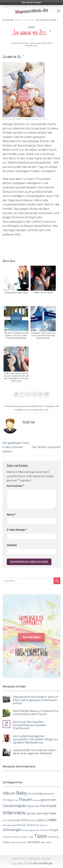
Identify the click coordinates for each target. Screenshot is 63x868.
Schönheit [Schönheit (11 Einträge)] (44, 830)
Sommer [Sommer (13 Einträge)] (8, 837)
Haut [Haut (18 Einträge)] (30, 806)
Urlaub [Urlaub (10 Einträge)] (13, 843)
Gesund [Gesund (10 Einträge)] (36, 800)
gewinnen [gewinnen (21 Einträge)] (49, 800)
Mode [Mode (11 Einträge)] (13, 825)
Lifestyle (29, 20)
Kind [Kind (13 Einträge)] (9, 820)
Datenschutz (19, 859)
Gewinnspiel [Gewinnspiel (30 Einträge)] (14, 806)
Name (11, 515)
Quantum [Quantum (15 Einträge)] (33, 825)
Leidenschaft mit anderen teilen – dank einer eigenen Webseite (35, 752)
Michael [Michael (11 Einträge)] (6, 825)
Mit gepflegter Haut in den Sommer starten (16, 447)
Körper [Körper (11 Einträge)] (33, 820)
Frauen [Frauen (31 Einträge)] (26, 799)
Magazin (19, 20)
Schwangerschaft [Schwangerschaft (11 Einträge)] (31, 830)
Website (12, 545)
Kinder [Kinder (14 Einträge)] (17, 820)
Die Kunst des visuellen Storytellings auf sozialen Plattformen (30, 725)
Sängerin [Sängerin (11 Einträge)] (24, 837)
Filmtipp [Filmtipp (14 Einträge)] (8, 800)
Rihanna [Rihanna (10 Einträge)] (44, 825)
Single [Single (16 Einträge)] (54, 830)
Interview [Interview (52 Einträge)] (14, 813)
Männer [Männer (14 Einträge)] (21, 825)
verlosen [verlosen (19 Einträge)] (34, 842)
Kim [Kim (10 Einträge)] (4, 820)
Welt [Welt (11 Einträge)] (43, 842)
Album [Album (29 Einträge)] (9, 793)
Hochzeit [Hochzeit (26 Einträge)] (48, 806)
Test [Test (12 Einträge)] (31, 837)
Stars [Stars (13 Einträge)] (16, 837)
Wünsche (38, 410)
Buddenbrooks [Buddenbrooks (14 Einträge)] (45, 794)
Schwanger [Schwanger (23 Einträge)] (12, 830)
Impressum (34, 859)
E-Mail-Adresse (17, 530)
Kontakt (46, 859)
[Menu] (58, 11)
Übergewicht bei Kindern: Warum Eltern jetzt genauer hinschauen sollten (35, 700)
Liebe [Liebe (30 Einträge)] (51, 820)
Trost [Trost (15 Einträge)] (6, 842)
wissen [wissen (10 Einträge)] (49, 843)
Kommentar (15, 486)
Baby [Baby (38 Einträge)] (22, 793)
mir (30, 410)
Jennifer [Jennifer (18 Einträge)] (43, 813)
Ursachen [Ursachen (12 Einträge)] (21, 842)
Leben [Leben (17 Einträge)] (41, 820)
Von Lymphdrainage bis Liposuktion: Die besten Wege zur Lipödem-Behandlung (35, 739)
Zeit (46, 410)
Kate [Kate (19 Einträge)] (53, 813)
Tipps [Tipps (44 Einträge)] (40, 836)
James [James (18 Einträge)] (31, 813)
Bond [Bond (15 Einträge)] (31, 794)
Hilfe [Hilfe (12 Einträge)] (37, 806)
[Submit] (57, 581)
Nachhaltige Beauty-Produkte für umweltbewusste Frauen (36, 713)
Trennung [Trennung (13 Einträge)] (53, 837)
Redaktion (32, 46)
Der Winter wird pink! (46, 447)
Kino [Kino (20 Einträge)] (25, 820)
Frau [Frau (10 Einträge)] (16, 800)
